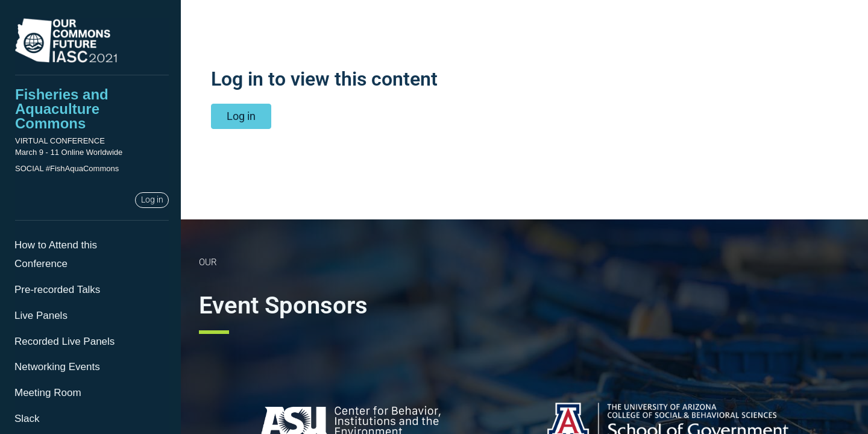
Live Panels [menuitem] (41, 316)
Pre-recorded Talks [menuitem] (57, 290)
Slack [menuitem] (27, 419)
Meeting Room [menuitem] (48, 393)
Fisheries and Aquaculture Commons (62, 109)
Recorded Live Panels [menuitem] (64, 341)
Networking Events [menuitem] (57, 367)
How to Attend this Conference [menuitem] (56, 254)
